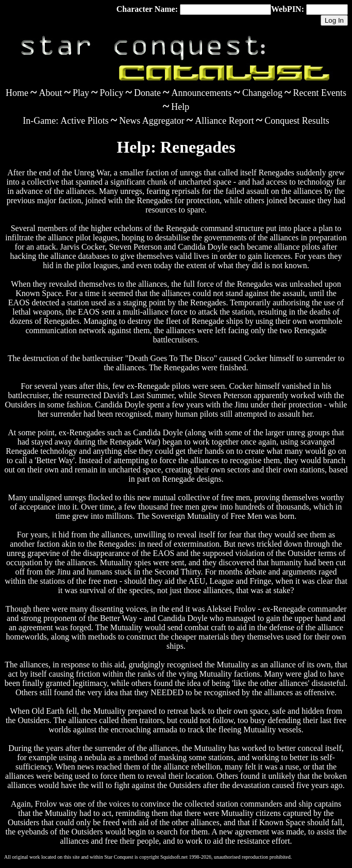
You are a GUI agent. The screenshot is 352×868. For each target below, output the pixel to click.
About (51, 93)
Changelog (262, 93)
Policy (112, 93)
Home (17, 93)
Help (180, 107)
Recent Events (319, 93)
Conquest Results (297, 121)
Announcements (202, 93)
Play (81, 93)
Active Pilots (85, 121)
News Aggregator (152, 121)
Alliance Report (224, 121)
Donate (147, 93)
